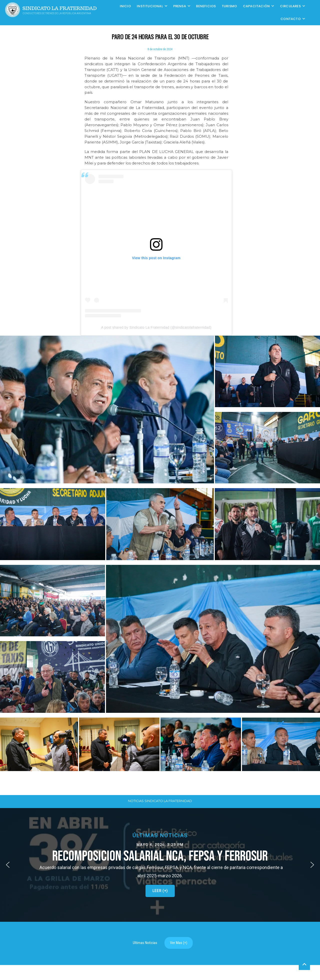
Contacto (291, 19)
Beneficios (206, 6)
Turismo (229, 6)
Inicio (125, 6)
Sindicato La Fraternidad (60, 8)
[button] (160, 524)
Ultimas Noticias (145, 943)
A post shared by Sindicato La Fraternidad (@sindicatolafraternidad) (156, 327)
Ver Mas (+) (179, 943)
